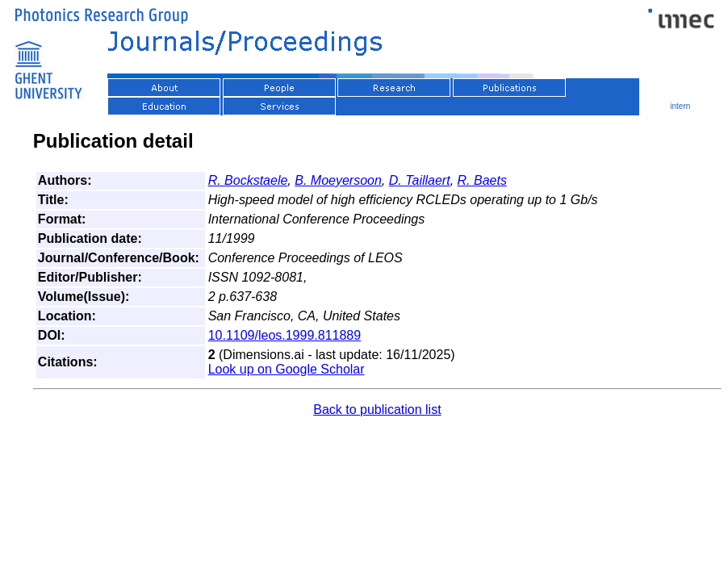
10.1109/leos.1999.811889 (285, 335)
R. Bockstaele (248, 180)
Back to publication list (377, 410)
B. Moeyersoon (338, 180)
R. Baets (482, 180)
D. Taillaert (420, 180)
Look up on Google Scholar (287, 369)
